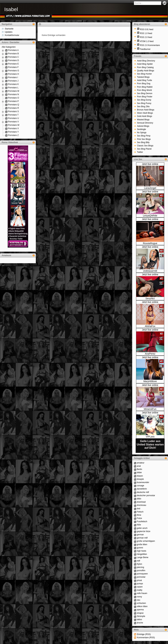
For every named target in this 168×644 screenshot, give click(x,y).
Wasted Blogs (143, 120)
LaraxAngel (150, 188)
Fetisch (140, 512)
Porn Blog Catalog (145, 67)
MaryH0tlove (150, 381)
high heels (141, 551)
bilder (139, 472)
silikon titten (142, 606)
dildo (139, 499)
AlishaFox (150, 326)
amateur (141, 463)
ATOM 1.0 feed (147, 41)
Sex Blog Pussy (144, 103)
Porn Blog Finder (145, 97)
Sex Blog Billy (143, 142)
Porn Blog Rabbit (145, 87)
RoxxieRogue (150, 243)
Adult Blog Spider (145, 64)
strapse (140, 613)
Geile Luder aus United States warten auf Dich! (150, 444)
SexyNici (150, 298)
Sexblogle (141, 129)
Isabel (11, 9)
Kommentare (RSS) (146, 638)
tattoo (139, 619)
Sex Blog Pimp (144, 136)
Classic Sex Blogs (145, 146)
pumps (140, 584)
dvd (138, 509)
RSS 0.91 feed (147, 29)
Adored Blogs (143, 126)
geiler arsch (142, 528)
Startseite (9, 29)
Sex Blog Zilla (143, 107)
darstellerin (142, 489)
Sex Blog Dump (144, 100)
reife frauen (142, 593)
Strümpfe (141, 616)
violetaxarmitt (150, 271)
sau (138, 600)
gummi (140, 548)
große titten (142, 544)
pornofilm (141, 570)
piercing (140, 567)
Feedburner (145, 49)
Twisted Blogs (143, 77)
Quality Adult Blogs (146, 71)
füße (139, 525)
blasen (140, 476)
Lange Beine (143, 557)
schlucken (141, 603)
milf (138, 561)
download (141, 502)
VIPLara (150, 437)
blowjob (140, 479)
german (140, 535)
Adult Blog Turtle (144, 80)
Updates (9, 32)
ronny (139, 597)
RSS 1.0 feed (146, 33)
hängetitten (142, 554)
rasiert (140, 587)
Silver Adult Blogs (145, 113)
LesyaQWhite (150, 216)
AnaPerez (150, 354)
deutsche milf (143, 492)
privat (139, 580)
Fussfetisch (142, 521)
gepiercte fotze (144, 531)
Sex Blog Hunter (144, 74)
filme (139, 515)
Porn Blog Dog (144, 84)
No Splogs (142, 133)
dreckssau (141, 505)
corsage (140, 486)
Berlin (139, 469)
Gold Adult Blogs (145, 116)
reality (140, 590)
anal (139, 466)
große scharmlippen (146, 541)
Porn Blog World (144, 90)
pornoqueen (142, 574)
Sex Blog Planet (144, 149)
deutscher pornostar (146, 495)
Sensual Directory (145, 123)
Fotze (139, 518)
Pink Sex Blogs (144, 139)
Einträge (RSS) (144, 634)
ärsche (140, 623)
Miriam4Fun (150, 409)
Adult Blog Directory (146, 61)
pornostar (141, 577)
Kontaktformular (12, 35)
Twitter (140, 152)
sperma (140, 610)
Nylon (139, 564)
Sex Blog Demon (145, 93)
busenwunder (143, 482)
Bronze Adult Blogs (146, 110)
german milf (142, 538)
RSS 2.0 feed (146, 37)
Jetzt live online (150, 164)
